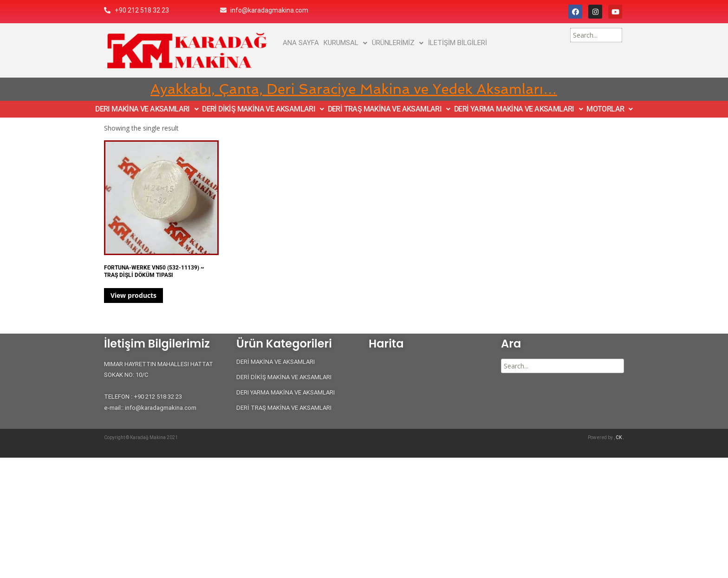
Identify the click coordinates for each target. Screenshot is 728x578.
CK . (620, 437)
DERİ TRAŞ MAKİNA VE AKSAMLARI (389, 109)
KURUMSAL (345, 43)
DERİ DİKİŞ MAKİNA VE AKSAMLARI (263, 109)
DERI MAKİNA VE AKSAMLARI (147, 109)
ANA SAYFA (301, 43)
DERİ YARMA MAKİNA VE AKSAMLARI (518, 109)
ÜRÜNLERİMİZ (398, 43)
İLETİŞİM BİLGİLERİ (458, 43)
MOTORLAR (610, 109)
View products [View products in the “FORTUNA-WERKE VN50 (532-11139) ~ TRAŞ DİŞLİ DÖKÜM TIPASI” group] (133, 295)
